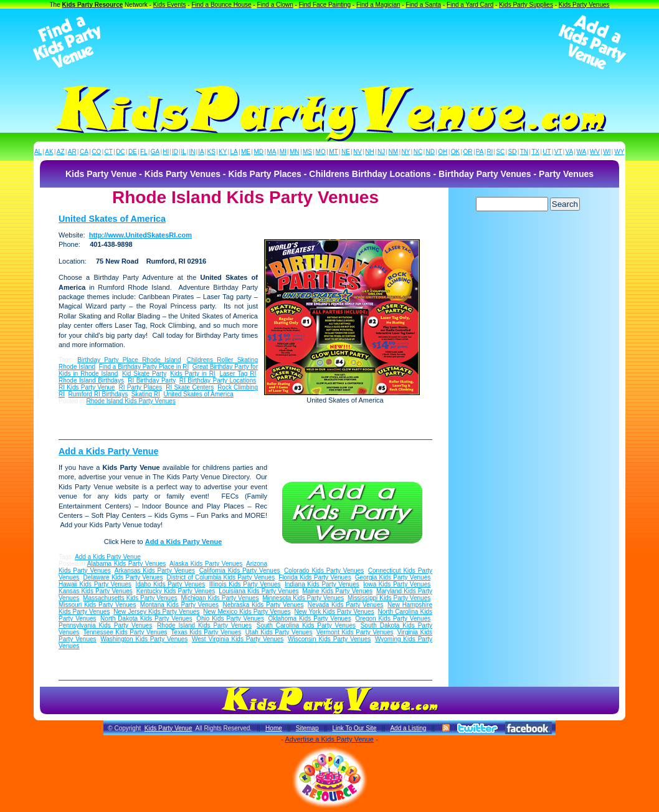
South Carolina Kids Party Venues (306, 625)
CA (84, 152)
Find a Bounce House (221, 5)
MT (333, 152)
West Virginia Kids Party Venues (238, 639)
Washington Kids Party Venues (144, 639)
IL (184, 152)
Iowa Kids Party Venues (397, 584)
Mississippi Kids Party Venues (389, 598)
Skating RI (146, 394)
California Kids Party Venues (240, 571)
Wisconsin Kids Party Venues (329, 639)
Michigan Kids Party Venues (220, 598)
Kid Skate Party (144, 374)
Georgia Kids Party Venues (393, 577)
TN (524, 152)
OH (443, 152)
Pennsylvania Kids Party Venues (105, 625)
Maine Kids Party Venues (337, 591)
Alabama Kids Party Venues (127, 564)
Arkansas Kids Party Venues (155, 571)
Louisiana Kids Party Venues (258, 591)
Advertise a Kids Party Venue (329, 739)
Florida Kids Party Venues (315, 577)
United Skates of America (112, 219)
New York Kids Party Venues (334, 612)
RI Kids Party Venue (87, 387)
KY (223, 152)
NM (394, 152)
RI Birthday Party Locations (218, 380)
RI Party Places (141, 387)
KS (211, 152)
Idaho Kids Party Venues (170, 584)
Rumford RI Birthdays (98, 394)
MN (295, 152)
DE (133, 152)
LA (234, 152)
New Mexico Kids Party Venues (247, 612)
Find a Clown (275, 5)
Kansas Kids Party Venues (96, 591)
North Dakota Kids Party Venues (146, 619)
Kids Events (170, 5)
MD (259, 152)
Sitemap (307, 728)
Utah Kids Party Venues (279, 632)
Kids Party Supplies (526, 5)
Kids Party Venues (584, 5)
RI (490, 152)
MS (307, 152)
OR (468, 152)
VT (558, 152)
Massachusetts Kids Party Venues (130, 598)
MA (272, 152)
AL (38, 152)
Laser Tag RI (238, 374)
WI (607, 152)
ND (430, 152)
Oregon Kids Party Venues (393, 619)
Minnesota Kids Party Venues (303, 598)
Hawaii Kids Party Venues (95, 584)
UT (547, 152)
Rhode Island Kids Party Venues (130, 401)
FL (144, 152)
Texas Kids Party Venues (206, 632)
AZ (61, 152)
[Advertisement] (329, 42)
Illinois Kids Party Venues (245, 584)
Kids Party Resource (93, 5)
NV (358, 152)
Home (274, 728)
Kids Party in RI (192, 374)
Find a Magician (378, 5)
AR (72, 152)
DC (120, 152)
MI (283, 152)
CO (96, 152)
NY (405, 152)
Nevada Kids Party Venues (346, 605)
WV (595, 152)
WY (619, 152)
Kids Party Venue (168, 728)
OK (455, 152)
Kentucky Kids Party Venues (176, 591)
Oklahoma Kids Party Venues (310, 619)
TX (535, 152)
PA (480, 152)
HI (166, 152)
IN (192, 152)
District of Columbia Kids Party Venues (221, 577)
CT (109, 152)
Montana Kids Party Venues (179, 605)
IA (201, 152)
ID (175, 152)
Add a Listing (408, 728)
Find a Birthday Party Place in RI (144, 367)
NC (418, 152)
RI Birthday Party (151, 380)
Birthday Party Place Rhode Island (129, 360)
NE (346, 152)
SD (513, 152)
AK (49, 152)
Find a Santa (423, 5)
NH (369, 152)
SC (500, 152)
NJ (381, 152)
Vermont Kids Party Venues (355, 632)
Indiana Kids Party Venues (322, 584)
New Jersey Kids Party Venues (156, 612)
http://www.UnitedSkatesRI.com (140, 235)
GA (155, 152)
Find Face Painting (325, 5)
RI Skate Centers (190, 387)
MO (321, 152)
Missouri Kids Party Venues (97, 605)
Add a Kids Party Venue (109, 451)
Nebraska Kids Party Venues (263, 605)
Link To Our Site (354, 728)
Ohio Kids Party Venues (230, 619)
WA (582, 152)
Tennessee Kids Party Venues (125, 632)
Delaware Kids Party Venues (123, 577)
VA (570, 152)
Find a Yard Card (470, 5)
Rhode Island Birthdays (91, 380)
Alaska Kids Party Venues (206, 564)
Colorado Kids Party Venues (324, 571)
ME (246, 152)
